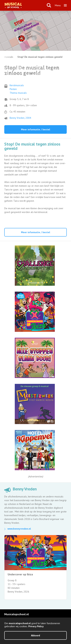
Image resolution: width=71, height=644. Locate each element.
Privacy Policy (36, 626)
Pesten (13, 89)
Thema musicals (18, 93)
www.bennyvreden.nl (19, 529)
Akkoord (35, 635)
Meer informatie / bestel (35, 129)
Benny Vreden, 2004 (20, 118)
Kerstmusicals (17, 85)
